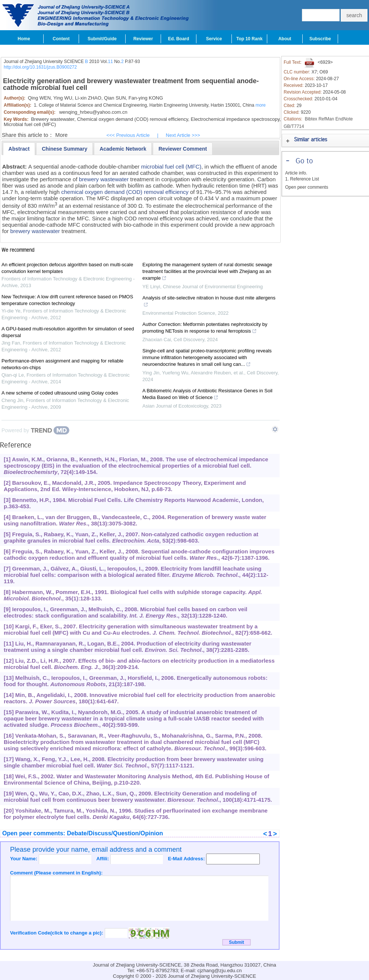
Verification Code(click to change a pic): (57, 933)
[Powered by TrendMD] (35, 430)
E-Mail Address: (187, 859)
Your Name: (24, 859)
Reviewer (143, 39)
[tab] (19, 149)
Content (61, 39)
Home (24, 39)
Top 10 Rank (249, 39)
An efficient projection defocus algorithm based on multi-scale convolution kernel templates (67, 268)
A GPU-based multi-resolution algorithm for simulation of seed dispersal (68, 332)
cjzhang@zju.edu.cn (220, 970)
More (61, 135)
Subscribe (320, 39)
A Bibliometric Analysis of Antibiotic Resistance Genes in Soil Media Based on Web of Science (207, 395)
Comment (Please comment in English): (56, 873)
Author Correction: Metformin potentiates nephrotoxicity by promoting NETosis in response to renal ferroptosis (205, 329)
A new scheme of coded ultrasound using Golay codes (60, 393)
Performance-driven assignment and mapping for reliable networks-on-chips (62, 364)
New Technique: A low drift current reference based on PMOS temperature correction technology (67, 300)
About (285, 39)
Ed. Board (179, 39)
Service (214, 39)
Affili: (103, 859)
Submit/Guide (102, 39)
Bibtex (311, 119)
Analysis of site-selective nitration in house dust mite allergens (209, 302)
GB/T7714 (294, 126)
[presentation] (19, 149)
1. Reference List (302, 179)
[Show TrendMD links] (275, 429)
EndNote (344, 119)
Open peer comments (307, 187)
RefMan (326, 119)
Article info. (296, 173)
